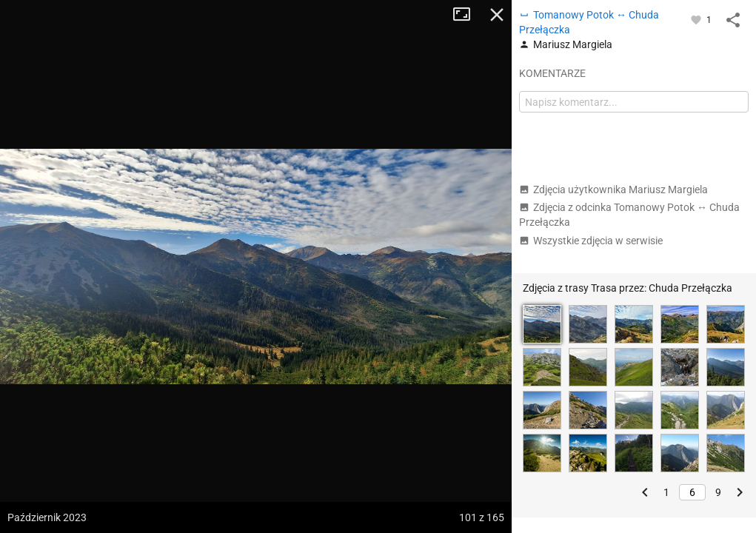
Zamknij (497, 15)
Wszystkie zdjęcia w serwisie (591, 241)
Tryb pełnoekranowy (467, 15)
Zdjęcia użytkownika (613, 190)
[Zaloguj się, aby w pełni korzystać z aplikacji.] (697, 19)
